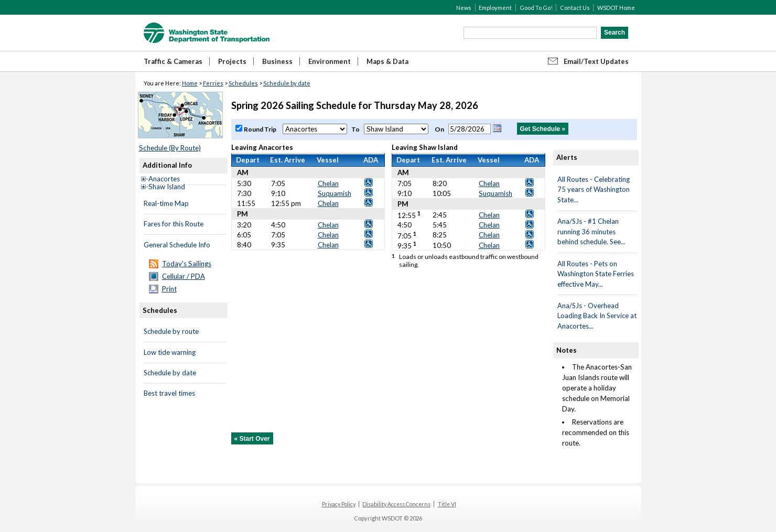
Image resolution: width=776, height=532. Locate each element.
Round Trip (261, 129)
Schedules (243, 83)
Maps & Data (387, 61)
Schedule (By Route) (170, 148)
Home (190, 83)
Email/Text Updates (596, 61)
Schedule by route (171, 331)
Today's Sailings (187, 264)
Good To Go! (536, 8)
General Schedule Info (177, 245)
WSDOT (207, 33)
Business (277, 61)
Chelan (328, 183)
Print (169, 289)
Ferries (213, 83)
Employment (495, 8)
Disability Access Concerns (396, 504)
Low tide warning (170, 352)
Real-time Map (166, 203)
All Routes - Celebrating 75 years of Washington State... (594, 189)
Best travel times (169, 393)
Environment (330, 61)
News (464, 8)
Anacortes (164, 179)
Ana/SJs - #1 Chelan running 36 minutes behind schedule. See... (591, 231)
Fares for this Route (174, 224)
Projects (232, 61)
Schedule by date (287, 83)
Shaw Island (167, 187)
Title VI (447, 504)
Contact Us (575, 8)
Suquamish (335, 193)
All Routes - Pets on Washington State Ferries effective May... (596, 274)
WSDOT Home (616, 8)
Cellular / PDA (184, 276)
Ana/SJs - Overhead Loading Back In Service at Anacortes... (597, 316)
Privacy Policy (339, 504)
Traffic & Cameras (173, 61)
